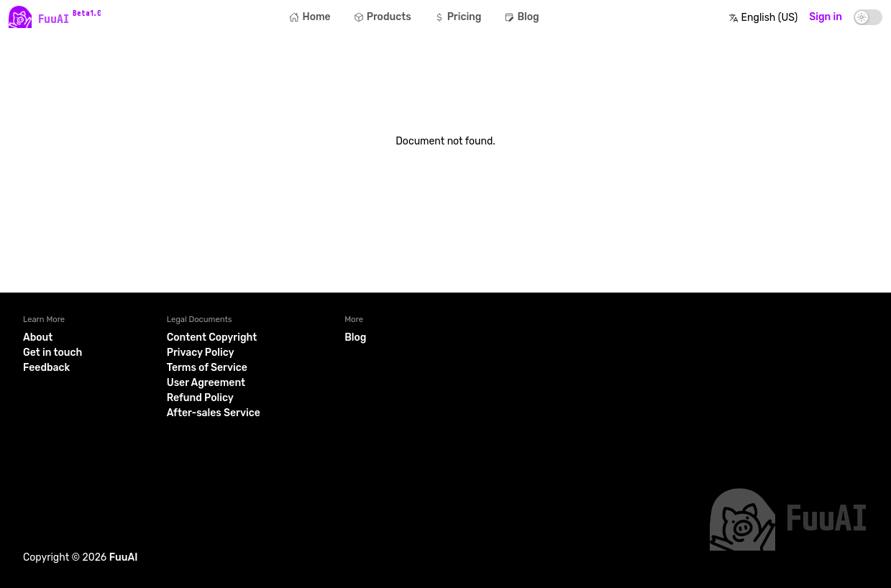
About (38, 337)
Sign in (826, 17)
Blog (355, 337)
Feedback (46, 368)
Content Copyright (212, 337)
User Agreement (206, 383)
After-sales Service (214, 413)
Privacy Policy (201, 353)
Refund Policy (200, 398)
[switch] (868, 17)
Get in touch (52, 353)
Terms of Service (207, 368)
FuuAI (124, 557)
